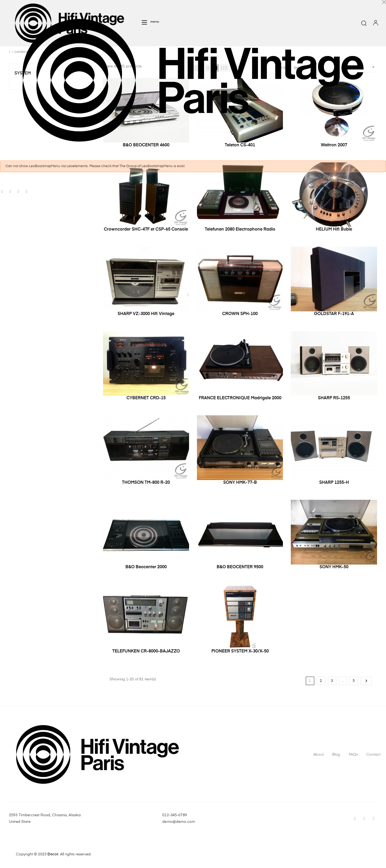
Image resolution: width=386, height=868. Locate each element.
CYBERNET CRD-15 (146, 398)
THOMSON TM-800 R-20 (146, 483)
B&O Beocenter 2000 (146, 567)
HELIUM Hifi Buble (334, 230)
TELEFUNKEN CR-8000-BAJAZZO (146, 651)
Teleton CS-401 (240, 145)
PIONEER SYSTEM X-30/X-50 (240, 651)
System (23, 73)
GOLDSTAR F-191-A (334, 314)
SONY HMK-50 (334, 567)
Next (366, 681)
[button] (150, 22)
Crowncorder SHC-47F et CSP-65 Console (146, 230)
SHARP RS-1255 (334, 398)
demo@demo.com (179, 833)
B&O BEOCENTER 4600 (146, 145)
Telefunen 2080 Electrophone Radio (240, 230)
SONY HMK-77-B (240, 483)
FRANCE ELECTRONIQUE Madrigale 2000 (240, 398)
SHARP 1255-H (334, 483)
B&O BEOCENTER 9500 (240, 567)
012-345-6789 (175, 826)
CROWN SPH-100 (240, 314)
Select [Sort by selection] (335, 67)
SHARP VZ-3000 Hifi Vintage (146, 314)
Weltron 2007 (334, 145)
